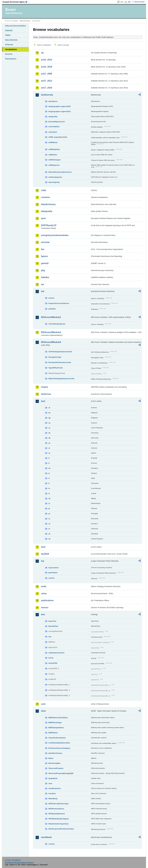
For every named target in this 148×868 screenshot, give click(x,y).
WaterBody (53, 799)
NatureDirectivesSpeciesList (60, 172)
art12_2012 (47, 60)
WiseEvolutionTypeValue (58, 824)
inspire (44, 387)
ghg (43, 270)
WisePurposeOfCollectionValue (61, 829)
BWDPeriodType (55, 723)
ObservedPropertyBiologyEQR (61, 773)
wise (43, 711)
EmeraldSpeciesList (57, 122)
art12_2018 (47, 67)
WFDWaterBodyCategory (59, 819)
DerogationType (55, 357)
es (49, 453)
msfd (44, 586)
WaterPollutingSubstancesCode (61, 379)
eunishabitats (54, 127)
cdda (43, 190)
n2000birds (53, 142)
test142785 (53, 663)
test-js (51, 658)
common (45, 197)
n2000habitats (54, 149)
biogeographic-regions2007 (60, 106)
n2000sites (53, 155)
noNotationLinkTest (56, 653)
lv (49, 493)
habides (45, 277)
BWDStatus (53, 733)
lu (49, 488)
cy (49, 423)
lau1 (43, 401)
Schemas (9, 45)
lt (49, 483)
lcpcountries (53, 568)
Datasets (9, 30)
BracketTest (53, 626)
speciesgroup (54, 182)
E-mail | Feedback (13, 860)
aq (42, 53)
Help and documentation (15, 26)
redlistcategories (55, 177)
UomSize (52, 793)
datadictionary (48, 204)
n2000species (54, 165)
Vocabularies (11, 49)
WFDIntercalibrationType (58, 804)
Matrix (51, 758)
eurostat (45, 242)
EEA (16, 2)
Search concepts (63, 45)
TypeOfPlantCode (55, 368)
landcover (46, 394)
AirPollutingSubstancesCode (60, 352)
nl (49, 503)
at (49, 408)
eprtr (43, 218)
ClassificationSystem (57, 738)
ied (43, 291)
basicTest (52, 621)
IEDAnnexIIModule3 (51, 332)
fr (49, 463)
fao (43, 249)
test (43, 614)
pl (49, 509)
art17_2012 (47, 81)
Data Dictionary (25, 21)
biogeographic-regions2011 (60, 111)
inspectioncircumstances (59, 303)
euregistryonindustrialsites (55, 235)
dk (49, 438)
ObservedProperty (56, 768)
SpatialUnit (53, 778)
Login (122, 2)
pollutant (52, 309)
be (49, 413)
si (49, 529)
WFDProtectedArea (56, 809)
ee (49, 443)
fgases (44, 256)
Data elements (11, 40)
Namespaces (11, 59)
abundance (53, 101)
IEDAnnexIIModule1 (51, 317)
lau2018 (45, 554)
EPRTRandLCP (49, 225)
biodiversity (47, 95)
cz (49, 428)
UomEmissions (55, 788)
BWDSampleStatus (56, 728)
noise (44, 593)
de (49, 433)
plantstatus (53, 573)
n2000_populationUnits (58, 137)
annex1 (51, 298)
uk (49, 539)
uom (43, 704)
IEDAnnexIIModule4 (51, 342)
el (49, 448)
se (49, 524)
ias (42, 284)
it (49, 478)
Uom (50, 783)
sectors (51, 578)
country (51, 844)
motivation (53, 132)
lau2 (43, 547)
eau (50, 637)
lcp (43, 561)
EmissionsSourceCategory (59, 748)
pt (49, 514)
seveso (45, 608)
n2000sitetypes (55, 160)
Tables (8, 35)
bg (49, 418)
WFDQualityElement (57, 814)
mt (49, 499)
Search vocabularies (44, 45)
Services (9, 54)
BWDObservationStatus (58, 718)
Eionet (16, 21)
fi (49, 458)
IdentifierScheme (55, 753)
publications (47, 600)
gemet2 (45, 263)
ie (49, 473)
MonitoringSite (54, 763)
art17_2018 (47, 88)
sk (49, 534)
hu (49, 468)
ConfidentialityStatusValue (59, 743)
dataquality (53, 117)
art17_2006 (47, 74)
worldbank (46, 837)
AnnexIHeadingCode (57, 324)
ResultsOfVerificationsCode (60, 362)
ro (49, 519)
